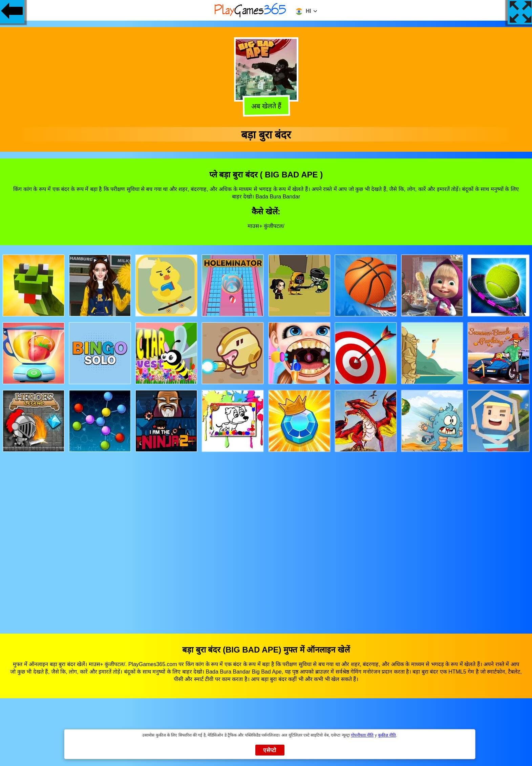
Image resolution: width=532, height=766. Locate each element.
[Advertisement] (266, 536)
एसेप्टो (270, 750)
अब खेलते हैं (266, 107)
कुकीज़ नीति (387, 735)
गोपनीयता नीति (362, 735)
